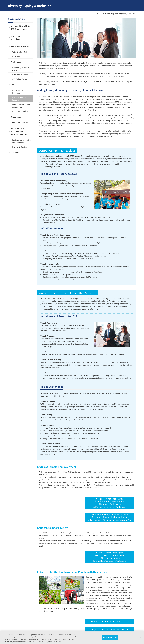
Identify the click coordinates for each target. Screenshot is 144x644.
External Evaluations (20, 147)
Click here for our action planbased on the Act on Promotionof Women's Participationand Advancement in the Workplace (109, 503)
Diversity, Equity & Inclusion (19, 99)
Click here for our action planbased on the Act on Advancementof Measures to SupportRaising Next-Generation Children (109, 557)
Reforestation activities (21, 75)
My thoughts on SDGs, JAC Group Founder (20, 28)
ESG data (15, 153)
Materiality (16, 56)
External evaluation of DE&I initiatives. (109, 621)
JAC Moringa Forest (19, 79)
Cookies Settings (110, 640)
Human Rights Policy (20, 111)
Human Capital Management (18, 92)
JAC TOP (97, 14)
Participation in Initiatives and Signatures (22, 141)
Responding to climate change (21, 69)
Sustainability (108, 14)
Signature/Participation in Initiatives (109, 629)
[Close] (140, 639)
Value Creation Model (20, 52)
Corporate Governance (21, 122)
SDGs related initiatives (16, 38)
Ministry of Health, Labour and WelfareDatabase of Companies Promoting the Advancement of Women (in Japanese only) (109, 517)
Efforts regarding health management (21, 106)
